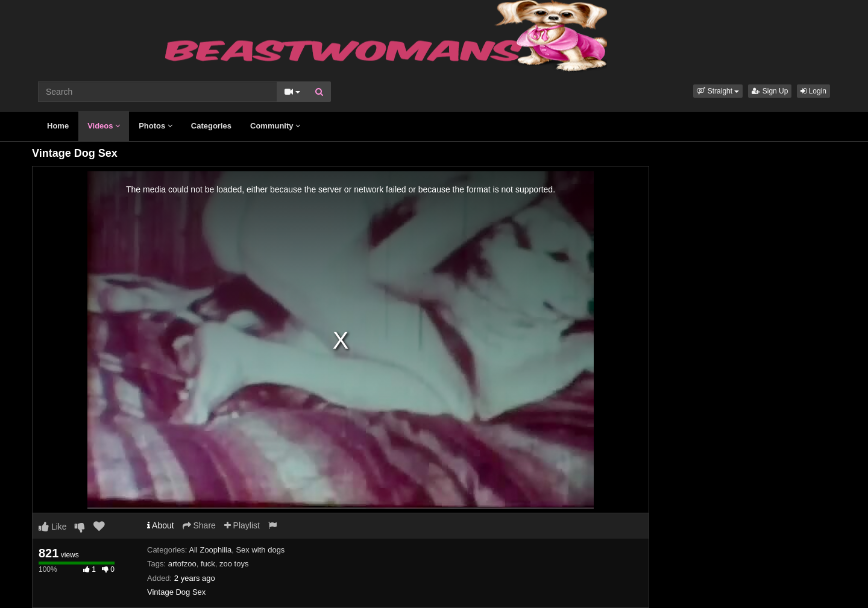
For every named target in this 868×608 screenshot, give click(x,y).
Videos (104, 126)
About (161, 525)
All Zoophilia (210, 550)
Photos (156, 126)
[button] (718, 91)
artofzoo (182, 564)
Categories (211, 126)
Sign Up (770, 91)
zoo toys (234, 564)
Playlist (242, 525)
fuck (208, 564)
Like (53, 527)
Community (275, 126)
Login (813, 91)
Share (199, 525)
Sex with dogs (260, 550)
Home (58, 126)
